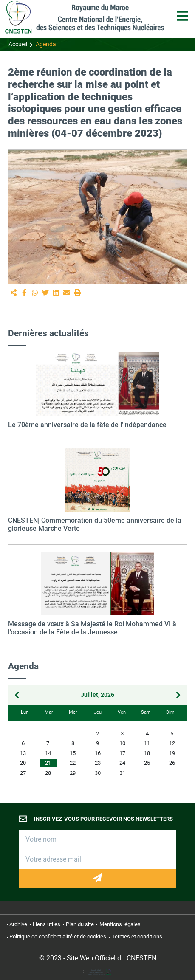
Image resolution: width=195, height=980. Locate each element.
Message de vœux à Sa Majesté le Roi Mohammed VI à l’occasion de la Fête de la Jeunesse (92, 628)
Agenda (46, 44)
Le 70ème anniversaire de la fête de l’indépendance (87, 425)
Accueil (18, 44)
